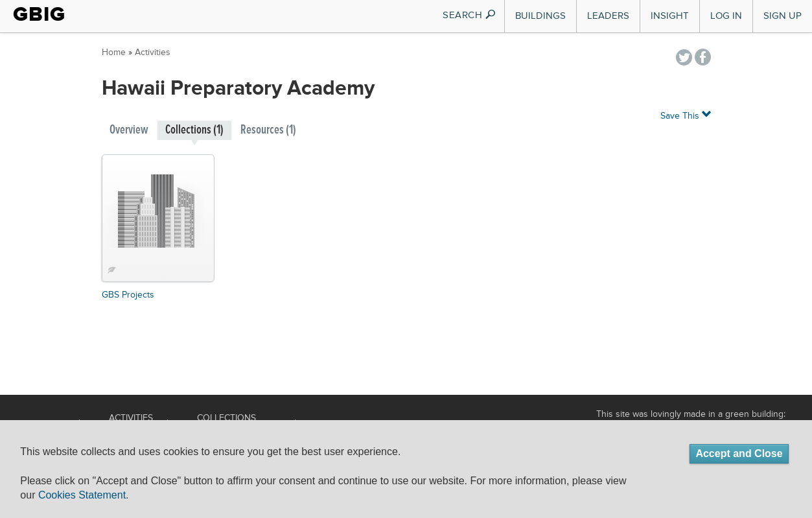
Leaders (608, 16)
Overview (129, 130)
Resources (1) (268, 130)
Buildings (540, 16)
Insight (670, 16)
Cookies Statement (82, 495)
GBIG (39, 14)
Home (114, 53)
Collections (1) (194, 130)
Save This (686, 115)
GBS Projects (128, 295)
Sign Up (783, 16)
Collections (226, 418)
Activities (153, 53)
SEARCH (470, 15)
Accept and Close (739, 453)
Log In (726, 16)
